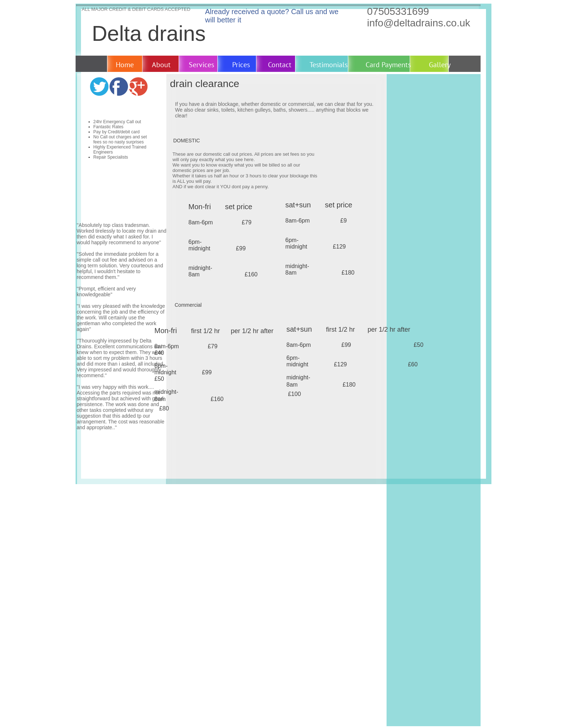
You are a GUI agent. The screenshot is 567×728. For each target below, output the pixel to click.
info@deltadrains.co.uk (419, 23)
